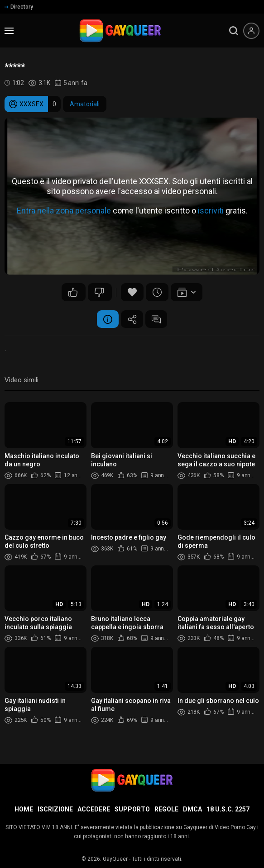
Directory (19, 7)
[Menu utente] (251, 31)
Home (24, 809)
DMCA (192, 809)
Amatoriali (85, 104)
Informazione (107, 319)
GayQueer (115, 859)
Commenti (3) (157, 319)
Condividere (132, 319)
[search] (234, 31)
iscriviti (211, 211)
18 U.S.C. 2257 (228, 809)
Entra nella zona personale (64, 211)
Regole (166, 809)
